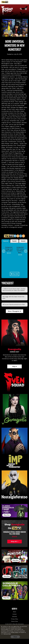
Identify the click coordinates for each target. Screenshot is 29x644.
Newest (23, 241)
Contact (15, 614)
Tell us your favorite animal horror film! (14, 304)
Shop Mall (15, 274)
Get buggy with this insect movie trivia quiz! (13, 297)
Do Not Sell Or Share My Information (15, 624)
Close (15, 637)
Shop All (15, 541)
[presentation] (4, 251)
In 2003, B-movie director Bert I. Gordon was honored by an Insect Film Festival (14, 290)
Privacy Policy (14, 632)
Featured (6, 241)
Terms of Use (7, 634)
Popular (14, 241)
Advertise (14, 617)
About (15, 612)
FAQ (15, 366)
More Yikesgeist (14, 311)
